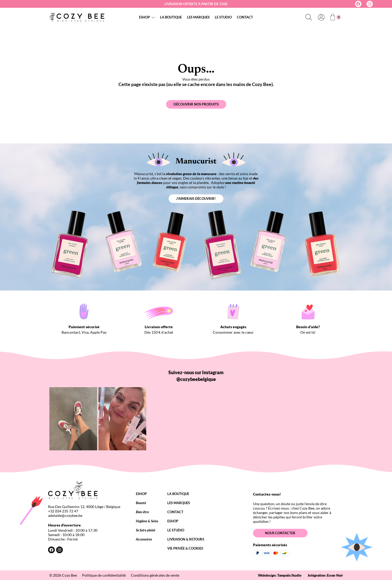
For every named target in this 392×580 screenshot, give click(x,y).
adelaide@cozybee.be (65, 515)
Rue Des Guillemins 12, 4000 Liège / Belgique (84, 507)
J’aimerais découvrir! (196, 199)
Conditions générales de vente (155, 575)
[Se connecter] (321, 17)
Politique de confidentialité (104, 575)
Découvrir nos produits (196, 104)
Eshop (144, 17)
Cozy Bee (69, 575)
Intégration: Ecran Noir (325, 575)
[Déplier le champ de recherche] (309, 17)
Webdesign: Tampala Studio (280, 575)
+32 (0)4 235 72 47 (63, 511)
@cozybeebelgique (196, 379)
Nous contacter (280, 533)
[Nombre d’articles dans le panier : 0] (336, 17)
